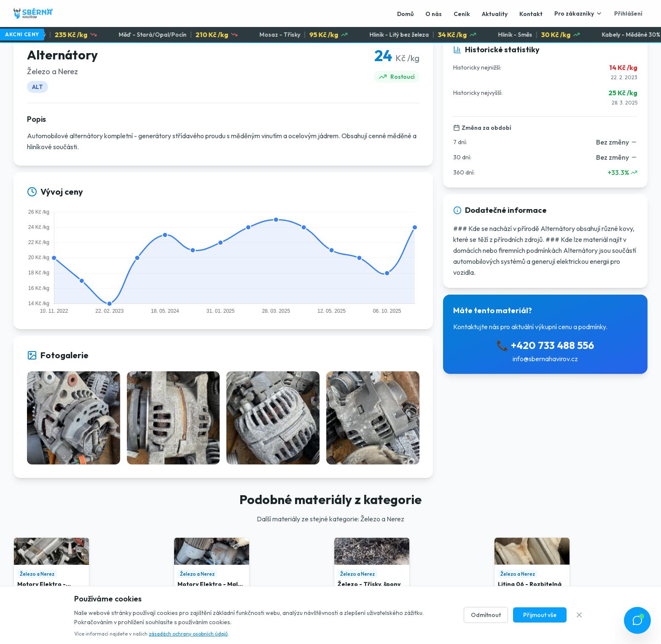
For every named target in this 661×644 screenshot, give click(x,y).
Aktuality (495, 14)
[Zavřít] (579, 615)
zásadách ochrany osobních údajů (188, 634)
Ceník (462, 14)
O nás (434, 14)
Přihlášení (628, 13)
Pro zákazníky (578, 13)
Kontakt (531, 14)
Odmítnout (486, 615)
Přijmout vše (540, 615)
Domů (405, 14)
